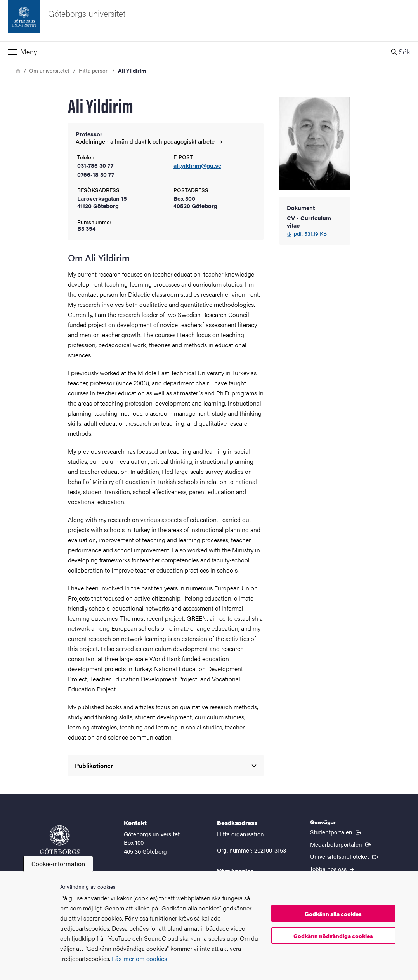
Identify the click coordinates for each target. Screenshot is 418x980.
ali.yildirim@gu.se (197, 166)
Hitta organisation (240, 834)
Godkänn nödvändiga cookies (333, 936)
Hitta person (94, 70)
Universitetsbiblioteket (345, 856)
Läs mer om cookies (140, 958)
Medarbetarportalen (341, 844)
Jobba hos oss (332, 869)
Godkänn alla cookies (333, 914)
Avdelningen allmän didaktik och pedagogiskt (149, 141)
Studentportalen (336, 832)
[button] (191, 52)
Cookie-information (58, 864)
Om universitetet (49, 70)
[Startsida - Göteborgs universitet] (209, 21)
